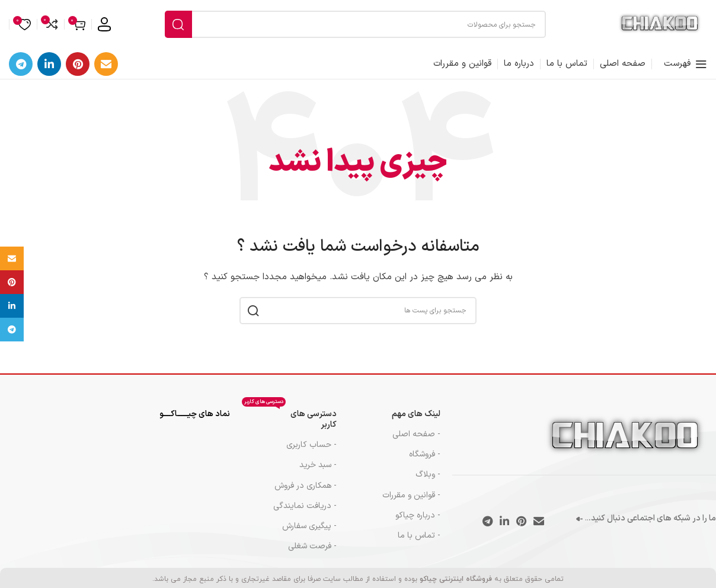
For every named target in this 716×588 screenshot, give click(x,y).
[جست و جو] (355, 28)
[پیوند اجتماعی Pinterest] (78, 72)
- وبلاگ (428, 483)
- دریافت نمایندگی (305, 514)
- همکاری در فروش (306, 493)
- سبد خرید (318, 473)
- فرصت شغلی (312, 554)
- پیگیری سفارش (309, 534)
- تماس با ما (419, 543)
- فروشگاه (425, 462)
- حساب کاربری (311, 453)
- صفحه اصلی (416, 442)
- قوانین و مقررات (411, 503)
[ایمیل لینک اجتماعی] (106, 72)
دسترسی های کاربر (289, 425)
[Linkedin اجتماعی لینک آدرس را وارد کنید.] (49, 72)
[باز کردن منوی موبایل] (685, 72)
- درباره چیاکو (418, 523)
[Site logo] (660, 28)
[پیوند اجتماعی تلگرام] (21, 72)
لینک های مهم (416, 422)
